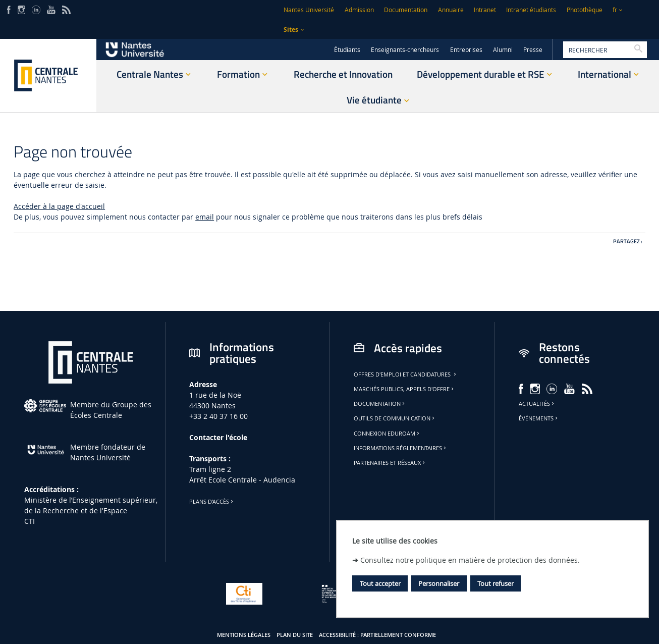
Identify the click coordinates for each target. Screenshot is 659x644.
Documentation (406, 10)
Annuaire (451, 10)
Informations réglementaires (401, 448)
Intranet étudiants (531, 10)
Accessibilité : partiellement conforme (377, 635)
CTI (30, 521)
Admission (359, 10)
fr (615, 10)
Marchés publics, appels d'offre (404, 389)
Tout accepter (380, 583)
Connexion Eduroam (387, 434)
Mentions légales (244, 635)
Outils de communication (395, 418)
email (205, 217)
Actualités (537, 404)
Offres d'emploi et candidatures (406, 374)
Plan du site (295, 635)
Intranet (485, 10)
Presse (533, 50)
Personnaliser (439, 583)
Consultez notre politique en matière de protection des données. (470, 560)
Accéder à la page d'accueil (59, 206)
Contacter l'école (218, 437)
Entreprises (466, 50)
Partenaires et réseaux (390, 463)
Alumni (503, 50)
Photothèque (585, 10)
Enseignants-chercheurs (405, 50)
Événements (539, 418)
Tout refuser (496, 583)
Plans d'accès (212, 502)
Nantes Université (309, 10)
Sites (291, 30)
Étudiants (347, 50)
